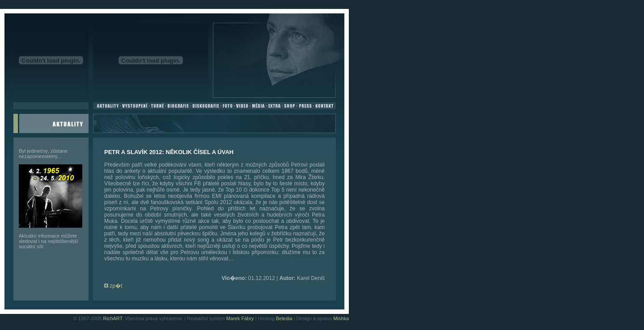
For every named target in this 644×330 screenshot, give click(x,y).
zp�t (113, 286)
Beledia (284, 318)
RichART (113, 318)
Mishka (341, 318)
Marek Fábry (240, 318)
